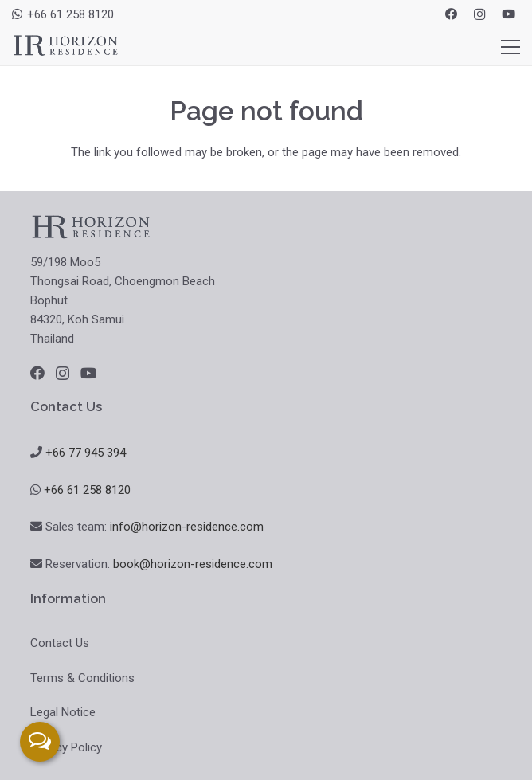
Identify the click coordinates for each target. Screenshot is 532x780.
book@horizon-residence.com (193, 564)
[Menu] (510, 47)
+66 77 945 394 (86, 453)
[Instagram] (479, 14)
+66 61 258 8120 (87, 490)
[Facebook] (451, 14)
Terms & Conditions (82, 678)
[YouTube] (508, 14)
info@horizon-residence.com (187, 527)
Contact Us (60, 643)
